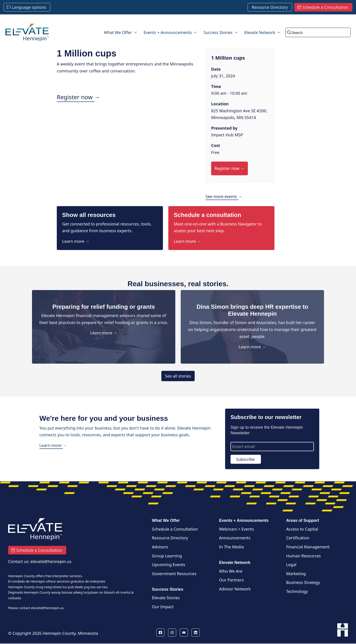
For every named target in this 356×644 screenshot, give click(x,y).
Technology (297, 591)
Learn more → (76, 241)
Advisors (160, 547)
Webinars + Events (236, 529)
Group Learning (167, 556)
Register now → (78, 97)
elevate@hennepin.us (47, 608)
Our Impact (163, 607)
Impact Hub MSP (227, 135)
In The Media (231, 547)
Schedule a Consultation (175, 529)
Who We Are (231, 571)
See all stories (178, 376)
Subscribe (245, 459)
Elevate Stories (166, 598)
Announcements (235, 538)
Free (215, 152)
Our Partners (231, 580)
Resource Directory (170, 538)
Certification (298, 538)
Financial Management (308, 547)
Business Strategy (303, 582)
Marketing (296, 574)
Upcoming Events (169, 565)
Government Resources (174, 574)
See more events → (224, 196)
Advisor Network (235, 589)
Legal (291, 565)
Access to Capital (302, 529)
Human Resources (304, 556)
